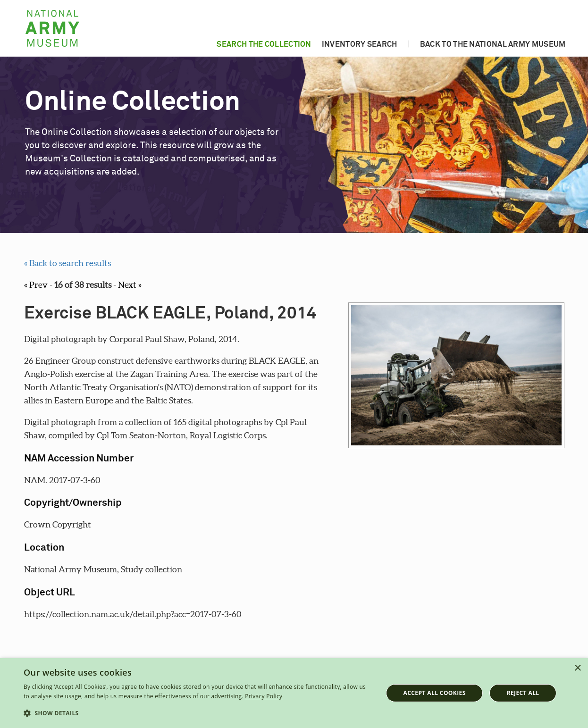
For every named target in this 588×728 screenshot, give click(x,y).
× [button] (577, 668)
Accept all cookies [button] (435, 693)
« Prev (36, 285)
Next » (130, 285)
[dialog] (294, 693)
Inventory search (360, 44)
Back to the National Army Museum (493, 44)
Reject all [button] (523, 693)
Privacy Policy (264, 696)
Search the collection (264, 44)
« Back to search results (67, 263)
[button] (198, 713)
